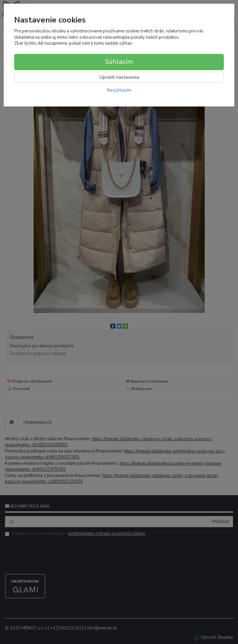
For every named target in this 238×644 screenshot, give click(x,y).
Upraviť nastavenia (119, 77)
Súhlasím (119, 62)
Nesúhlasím (119, 90)
